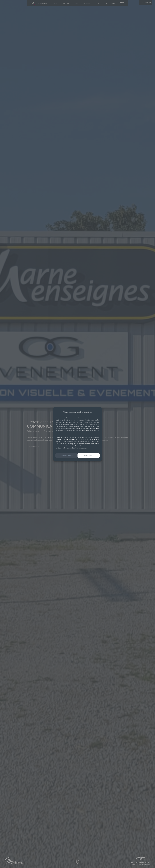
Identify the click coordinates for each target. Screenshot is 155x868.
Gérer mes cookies (66, 456)
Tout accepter (89, 456)
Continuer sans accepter (80, 448)
